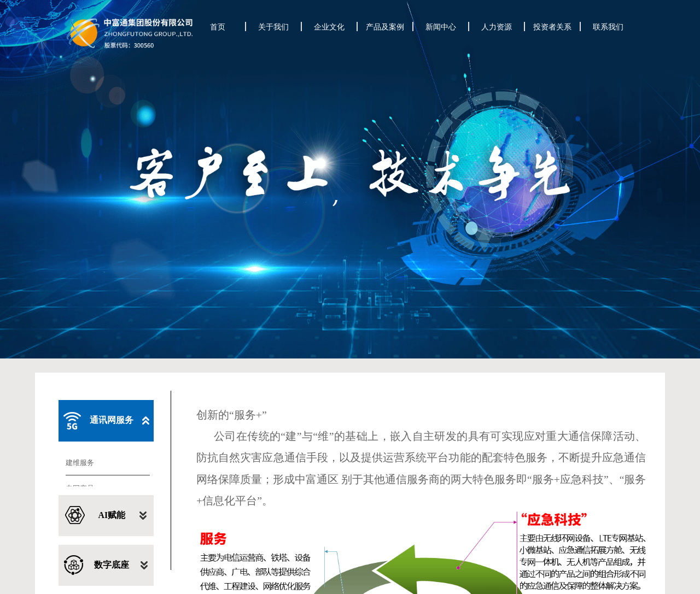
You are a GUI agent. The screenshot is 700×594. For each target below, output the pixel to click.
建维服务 (80, 360)
